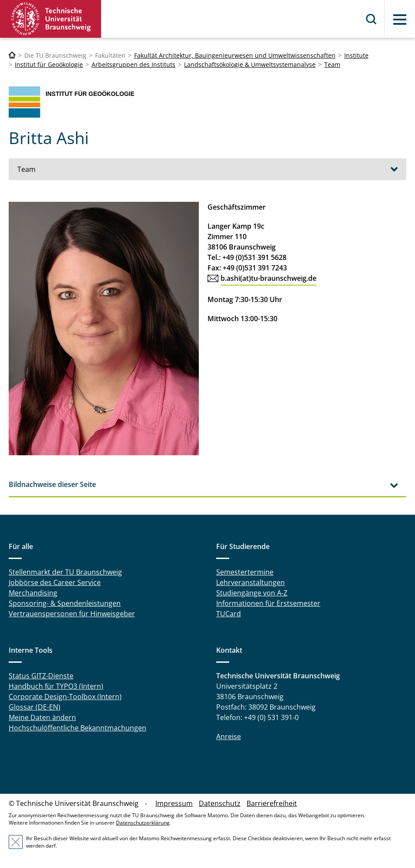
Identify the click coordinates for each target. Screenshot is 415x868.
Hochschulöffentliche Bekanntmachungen (77, 728)
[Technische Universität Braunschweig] (12, 55)
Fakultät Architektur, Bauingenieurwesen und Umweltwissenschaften (235, 55)
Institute (356, 55)
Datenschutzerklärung (143, 823)
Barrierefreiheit (272, 803)
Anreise (229, 736)
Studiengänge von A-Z (252, 593)
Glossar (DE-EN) (35, 707)
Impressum (174, 803)
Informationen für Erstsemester (268, 603)
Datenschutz (220, 803)
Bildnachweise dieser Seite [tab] (52, 484)
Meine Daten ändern (42, 717)
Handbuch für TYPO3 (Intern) (56, 686)
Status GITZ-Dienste (41, 676)
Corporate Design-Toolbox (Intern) (65, 697)
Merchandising (33, 593)
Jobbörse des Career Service (55, 582)
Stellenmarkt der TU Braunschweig (65, 572)
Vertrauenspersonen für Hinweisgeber (72, 614)
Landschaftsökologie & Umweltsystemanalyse (250, 64)
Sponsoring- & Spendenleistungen (65, 603)
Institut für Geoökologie (49, 64)
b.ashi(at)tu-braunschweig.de (268, 278)
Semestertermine (245, 572)
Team (332, 64)
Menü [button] (400, 20)
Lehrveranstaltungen (250, 582)
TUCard (229, 614)
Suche (372, 19)
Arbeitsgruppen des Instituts (133, 64)
